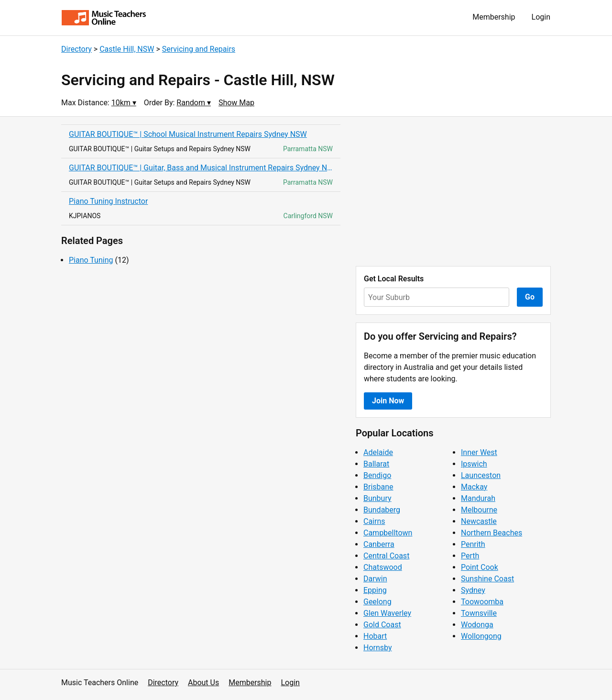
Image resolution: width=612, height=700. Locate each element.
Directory (76, 49)
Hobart (375, 636)
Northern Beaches (492, 533)
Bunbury (377, 498)
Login (541, 17)
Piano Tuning (91, 260)
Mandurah (478, 498)
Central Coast (386, 556)
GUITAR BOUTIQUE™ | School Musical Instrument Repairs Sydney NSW (188, 134)
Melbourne (479, 510)
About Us (203, 683)
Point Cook (480, 567)
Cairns (374, 521)
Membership (494, 17)
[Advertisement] (453, 191)
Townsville (479, 613)
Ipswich (474, 464)
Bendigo (377, 475)
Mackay (474, 487)
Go (530, 297)
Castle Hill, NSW (127, 49)
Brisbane (378, 487)
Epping (375, 590)
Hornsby (378, 648)
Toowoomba (482, 602)
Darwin (375, 579)
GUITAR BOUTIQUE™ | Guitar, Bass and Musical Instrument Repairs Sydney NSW (201, 168)
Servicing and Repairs (199, 49)
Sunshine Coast (487, 579)
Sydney (473, 590)
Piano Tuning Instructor (108, 201)
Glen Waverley (387, 613)
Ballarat (376, 464)
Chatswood (383, 567)
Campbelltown (388, 533)
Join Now (388, 401)
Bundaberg (382, 510)
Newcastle (479, 521)
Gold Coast (382, 625)
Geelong (377, 602)
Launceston (481, 475)
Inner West (479, 452)
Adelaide (378, 452)
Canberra (379, 544)
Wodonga (477, 625)
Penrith (473, 544)
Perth (470, 556)
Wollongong (481, 636)
